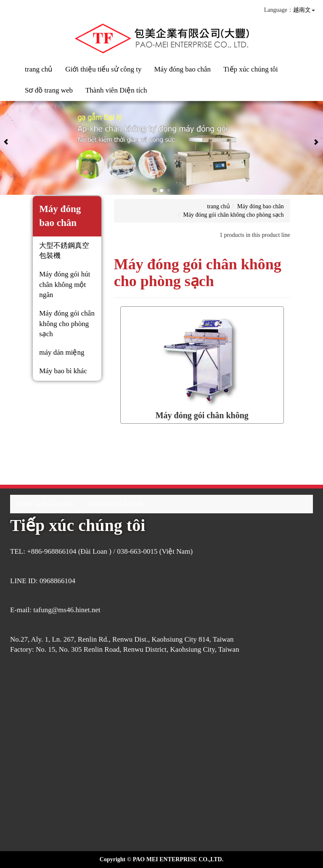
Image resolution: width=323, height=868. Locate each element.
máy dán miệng (62, 352)
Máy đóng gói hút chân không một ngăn (65, 284)
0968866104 (57, 581)
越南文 (302, 10)
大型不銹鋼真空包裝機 (64, 251)
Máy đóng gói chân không (202, 415)
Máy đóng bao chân (182, 69)
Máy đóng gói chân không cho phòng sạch (67, 324)
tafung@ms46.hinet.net (67, 610)
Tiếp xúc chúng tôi (251, 69)
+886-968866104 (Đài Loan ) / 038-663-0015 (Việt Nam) (110, 551)
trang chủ (39, 69)
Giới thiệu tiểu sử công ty (103, 69)
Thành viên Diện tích (116, 90)
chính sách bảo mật (45, 504)
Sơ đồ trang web (49, 90)
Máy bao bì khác (63, 371)
